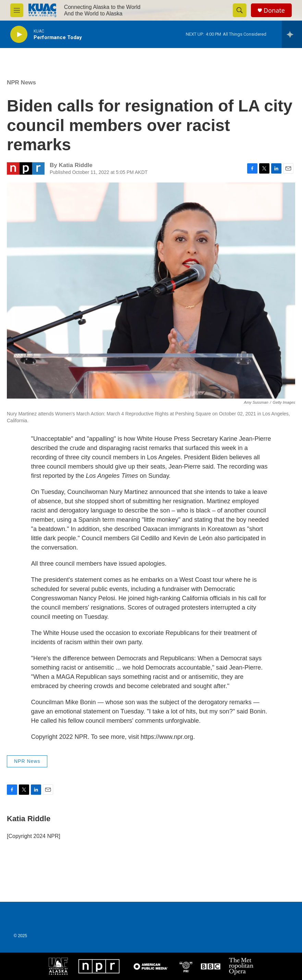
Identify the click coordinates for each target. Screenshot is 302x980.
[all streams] (292, 34)
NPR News (21, 82)
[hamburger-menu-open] (17, 10)
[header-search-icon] (240, 10)
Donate (274, 10)
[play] (19, 34)
